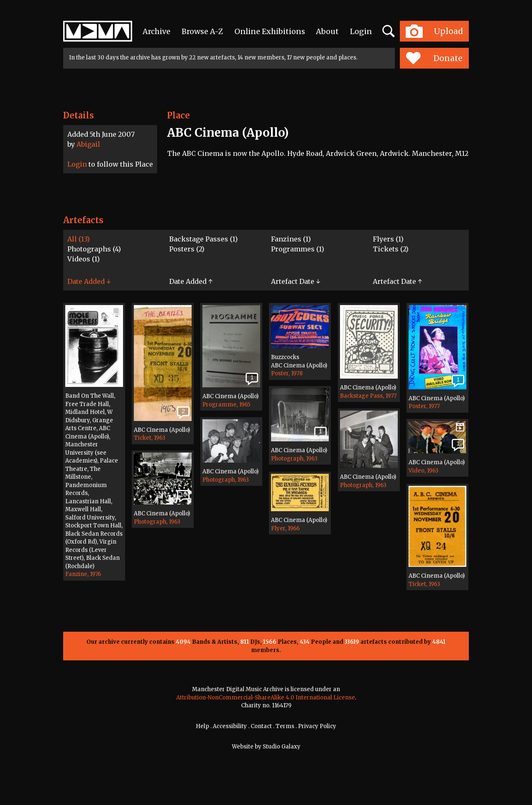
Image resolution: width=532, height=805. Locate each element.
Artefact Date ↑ (397, 281)
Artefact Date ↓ (296, 281)
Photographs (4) (94, 249)
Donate (434, 58)
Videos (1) (84, 259)
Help (202, 726)
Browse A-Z (202, 31)
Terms (285, 726)
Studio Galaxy (282, 747)
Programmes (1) (298, 249)
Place (179, 115)
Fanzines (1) (291, 239)
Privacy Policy (317, 726)
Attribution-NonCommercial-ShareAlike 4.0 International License (266, 698)
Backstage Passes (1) (203, 239)
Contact (261, 726)
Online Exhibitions (270, 31)
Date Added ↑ (191, 281)
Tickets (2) (391, 249)
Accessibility (230, 726)
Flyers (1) (388, 239)
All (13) (79, 239)
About (327, 31)
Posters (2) (187, 249)
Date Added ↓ (89, 281)
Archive (156, 31)
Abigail (88, 144)
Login (361, 31)
